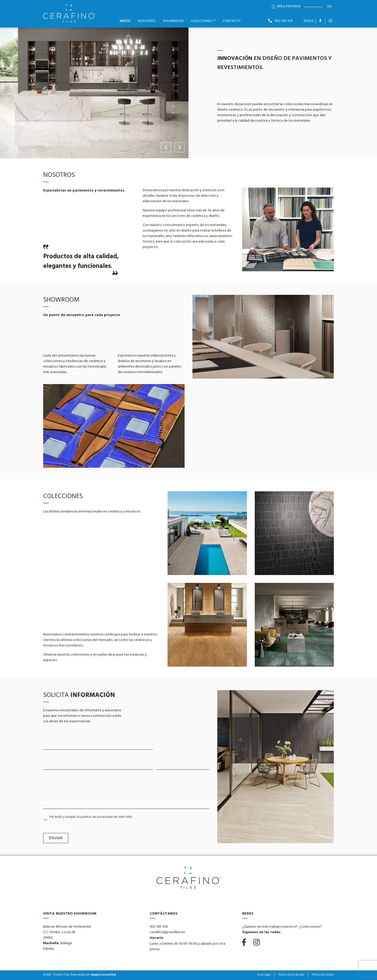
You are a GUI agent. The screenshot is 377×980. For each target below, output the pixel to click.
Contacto (232, 21)
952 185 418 (281, 21)
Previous (166, 147)
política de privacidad (96, 817)
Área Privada (286, 6)
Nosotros (147, 21)
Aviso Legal (264, 975)
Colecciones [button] (202, 21)
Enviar (56, 838)
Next (180, 147)
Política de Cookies (323, 975)
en (329, 7)
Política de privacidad (291, 975)
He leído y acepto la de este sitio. (88, 817)
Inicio (125, 21)
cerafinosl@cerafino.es (167, 932)
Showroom (173, 21)
